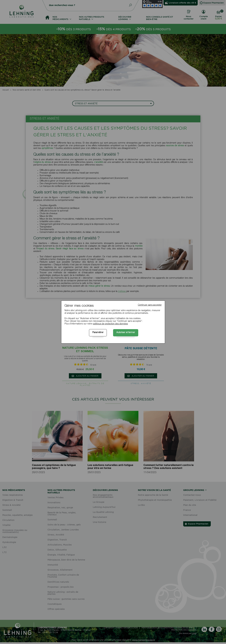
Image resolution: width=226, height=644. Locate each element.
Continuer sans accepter (150, 305)
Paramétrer (98, 333)
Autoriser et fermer (126, 333)
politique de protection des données (110, 324)
